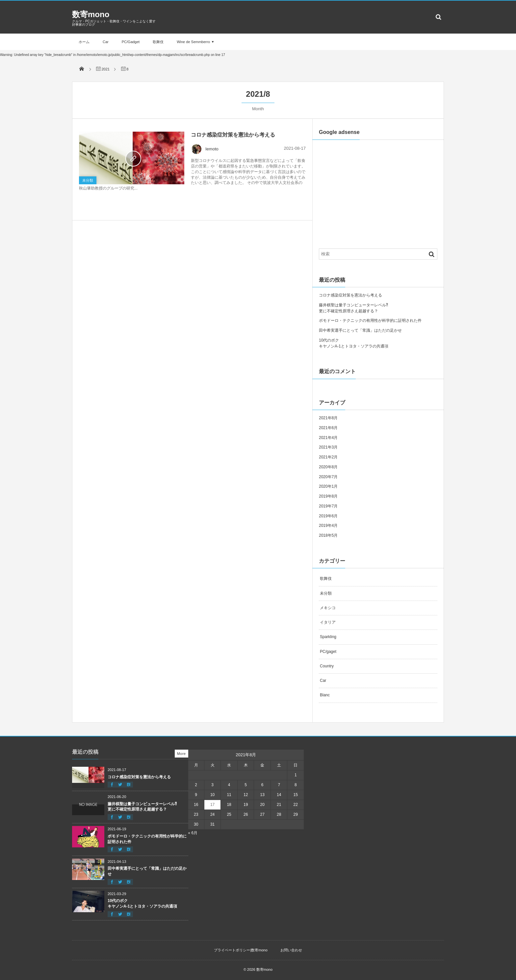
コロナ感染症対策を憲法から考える (233, 135)
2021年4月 (328, 438)
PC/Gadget (131, 42)
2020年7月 (328, 477)
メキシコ (328, 608)
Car (106, 42)
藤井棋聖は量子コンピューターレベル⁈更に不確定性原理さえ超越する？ (142, 807)
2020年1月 (328, 486)
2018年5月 (328, 535)
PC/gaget (328, 652)
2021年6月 (328, 428)
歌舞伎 (158, 42)
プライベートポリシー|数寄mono (241, 950)
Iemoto (205, 149)
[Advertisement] (378, 189)
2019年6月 (328, 516)
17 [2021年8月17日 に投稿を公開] (212, 805)
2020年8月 (328, 467)
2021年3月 (328, 447)
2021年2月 (328, 457)
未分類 (88, 180)
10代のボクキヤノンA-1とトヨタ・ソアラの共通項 (142, 903)
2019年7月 (328, 506)
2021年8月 (328, 418)
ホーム (84, 42)
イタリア (328, 622)
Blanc (325, 695)
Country (327, 666)
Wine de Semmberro (193, 42)
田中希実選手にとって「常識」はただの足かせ (360, 330)
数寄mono (91, 14)
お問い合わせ (291, 950)
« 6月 (193, 833)
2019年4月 (328, 526)
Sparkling (328, 637)
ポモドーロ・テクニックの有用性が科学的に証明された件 (370, 321)
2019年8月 (328, 496)
